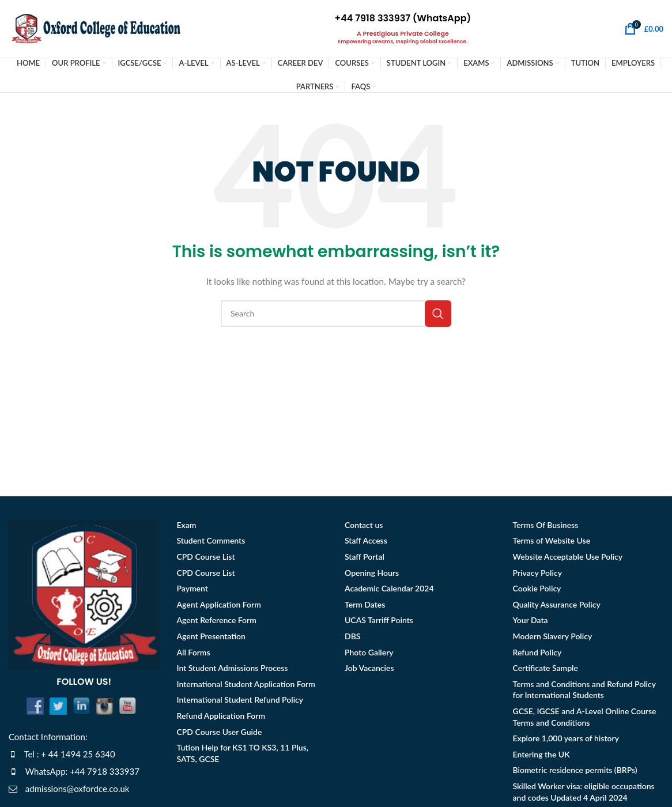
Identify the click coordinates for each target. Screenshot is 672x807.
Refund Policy (537, 655)
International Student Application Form (246, 686)
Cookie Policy (537, 591)
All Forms (194, 655)
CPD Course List (206, 559)
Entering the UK (541, 757)
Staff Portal (365, 559)
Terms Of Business (546, 527)
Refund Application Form (221, 718)
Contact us (364, 527)
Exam (187, 527)
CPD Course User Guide (220, 734)
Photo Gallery (369, 655)
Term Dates (365, 607)
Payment (192, 591)
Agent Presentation (211, 638)
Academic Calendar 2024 (389, 591)
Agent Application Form (219, 607)
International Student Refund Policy (240, 702)
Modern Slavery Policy (553, 638)
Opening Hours (372, 575)
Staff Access (366, 543)
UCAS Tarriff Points (379, 623)
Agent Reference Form (217, 623)
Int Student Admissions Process (233, 670)
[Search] (336, 316)
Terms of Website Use (552, 543)
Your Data (531, 623)
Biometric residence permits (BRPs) (575, 773)
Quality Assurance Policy (557, 607)
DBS (352, 638)
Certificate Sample (545, 670)
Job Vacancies (369, 670)
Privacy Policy (538, 575)
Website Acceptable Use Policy (568, 559)
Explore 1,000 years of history (566, 740)
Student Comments (211, 543)
